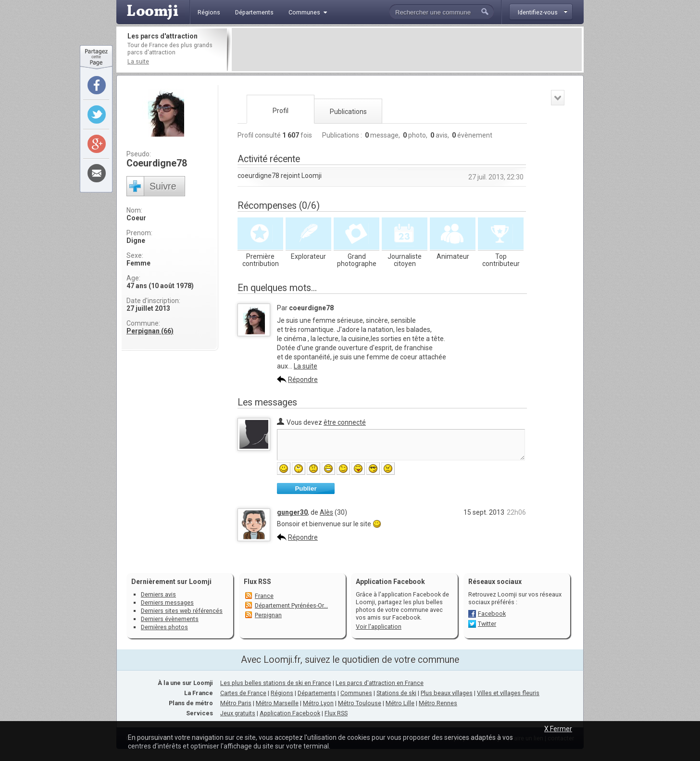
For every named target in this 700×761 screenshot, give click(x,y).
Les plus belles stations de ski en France (276, 683)
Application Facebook (290, 713)
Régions (282, 693)
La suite (138, 61)
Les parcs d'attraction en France (380, 683)
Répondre (303, 380)
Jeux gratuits (238, 713)
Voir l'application (379, 627)
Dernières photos (164, 627)
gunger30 (292, 512)
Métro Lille (400, 703)
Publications (348, 112)
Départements (317, 693)
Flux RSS (257, 582)
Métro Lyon (318, 703)
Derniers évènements (170, 619)
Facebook (492, 614)
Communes (356, 693)
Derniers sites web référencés (182, 611)
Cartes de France (243, 693)
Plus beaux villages (447, 693)
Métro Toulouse (360, 703)
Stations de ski (396, 693)
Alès (326, 512)
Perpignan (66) (150, 331)
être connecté (345, 422)
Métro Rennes (438, 703)
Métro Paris (236, 703)
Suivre (163, 186)
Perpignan (268, 615)
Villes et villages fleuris (508, 693)
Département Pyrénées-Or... (291, 605)
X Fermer (558, 729)
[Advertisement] (407, 50)
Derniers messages (167, 602)
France (264, 596)
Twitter (487, 624)
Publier (306, 488)
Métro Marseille (277, 703)
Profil (281, 111)
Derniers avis (158, 594)
